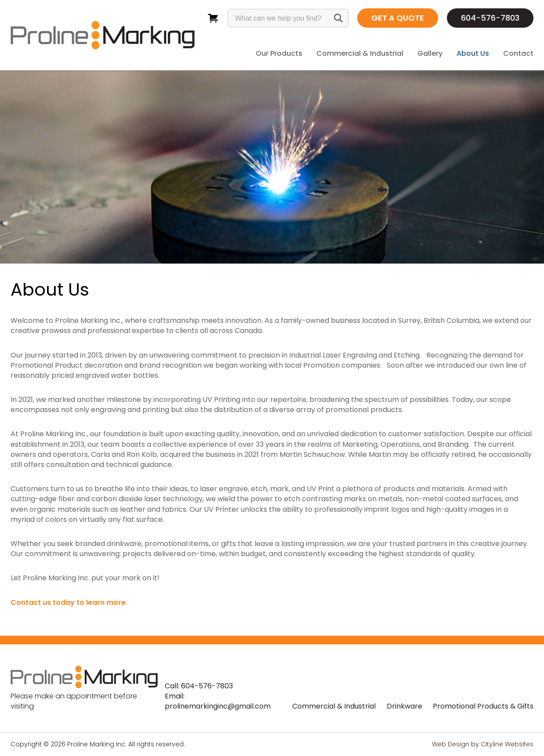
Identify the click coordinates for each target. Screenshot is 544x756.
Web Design (451, 744)
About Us (473, 53)
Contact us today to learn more (68, 602)
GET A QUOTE (398, 18)
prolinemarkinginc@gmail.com (218, 706)
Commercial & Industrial (360, 53)
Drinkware (404, 706)
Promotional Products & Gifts (483, 706)
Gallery (430, 53)
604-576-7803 (490, 18)
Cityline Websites (507, 744)
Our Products (279, 53)
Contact (518, 53)
